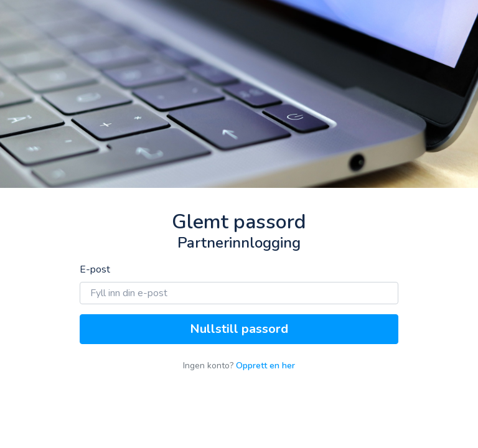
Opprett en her (265, 366)
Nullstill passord (239, 329)
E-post (95, 269)
